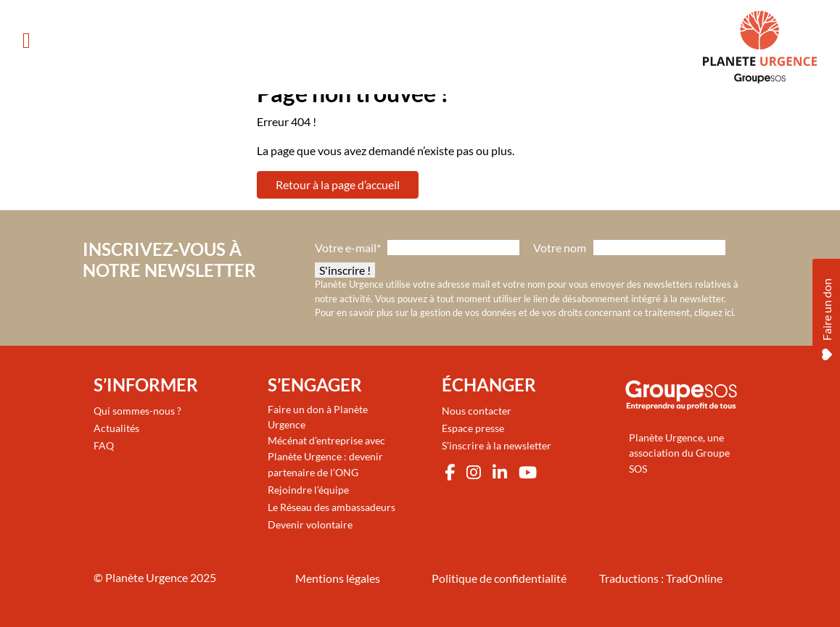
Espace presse (473, 428)
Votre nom (560, 248)
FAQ (104, 445)
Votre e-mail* (348, 248)
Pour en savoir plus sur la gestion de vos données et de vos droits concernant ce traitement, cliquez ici (524, 312)
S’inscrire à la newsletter (497, 445)
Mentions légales (338, 578)
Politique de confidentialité (499, 578)
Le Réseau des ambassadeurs (332, 507)
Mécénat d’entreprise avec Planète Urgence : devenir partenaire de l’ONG (326, 456)
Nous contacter (477, 411)
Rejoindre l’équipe (308, 490)
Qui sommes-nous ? (137, 411)
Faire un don (827, 317)
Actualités (116, 428)
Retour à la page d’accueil (338, 184)
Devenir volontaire (310, 524)
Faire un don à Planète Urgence (318, 417)
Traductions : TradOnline (661, 578)
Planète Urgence (147, 577)
